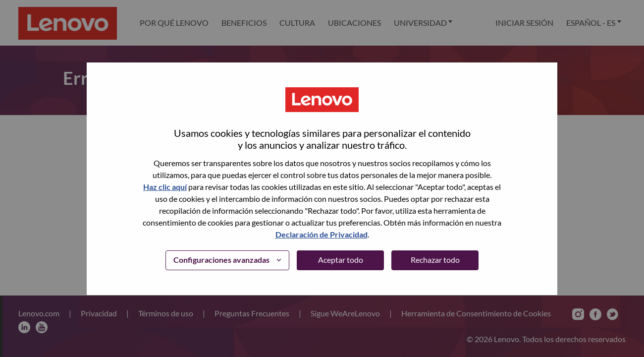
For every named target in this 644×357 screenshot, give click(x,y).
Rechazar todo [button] (435, 260)
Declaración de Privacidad (322, 234)
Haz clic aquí (165, 187)
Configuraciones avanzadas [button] (221, 260)
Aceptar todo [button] (341, 260)
